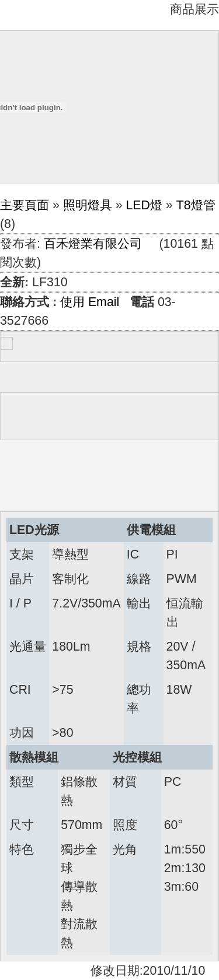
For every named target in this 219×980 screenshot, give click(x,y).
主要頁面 (25, 205)
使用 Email (90, 302)
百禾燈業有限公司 (93, 244)
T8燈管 (196, 205)
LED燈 (144, 205)
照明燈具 (88, 205)
